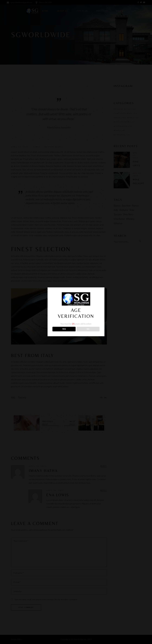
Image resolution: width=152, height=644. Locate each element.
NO (88, 329)
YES (64, 329)
